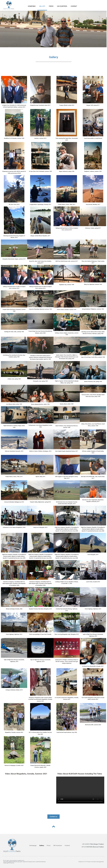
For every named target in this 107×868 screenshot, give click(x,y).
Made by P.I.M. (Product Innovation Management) (91, 862)
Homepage (32, 6)
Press (51, 6)
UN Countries (62, 6)
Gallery (42, 6)
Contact (74, 6)
